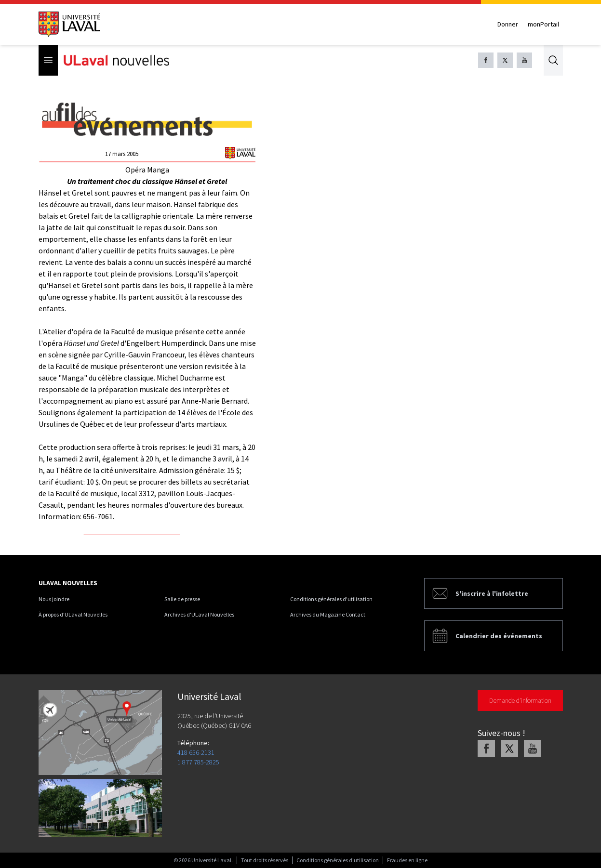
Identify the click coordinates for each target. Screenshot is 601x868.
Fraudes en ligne (407, 860)
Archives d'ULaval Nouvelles (199, 614)
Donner (508, 24)
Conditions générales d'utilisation (331, 599)
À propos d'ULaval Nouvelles (73, 614)
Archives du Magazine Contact (328, 614)
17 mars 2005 (122, 154)
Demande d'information (520, 700)
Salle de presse (182, 599)
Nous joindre (54, 599)
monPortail (543, 24)
